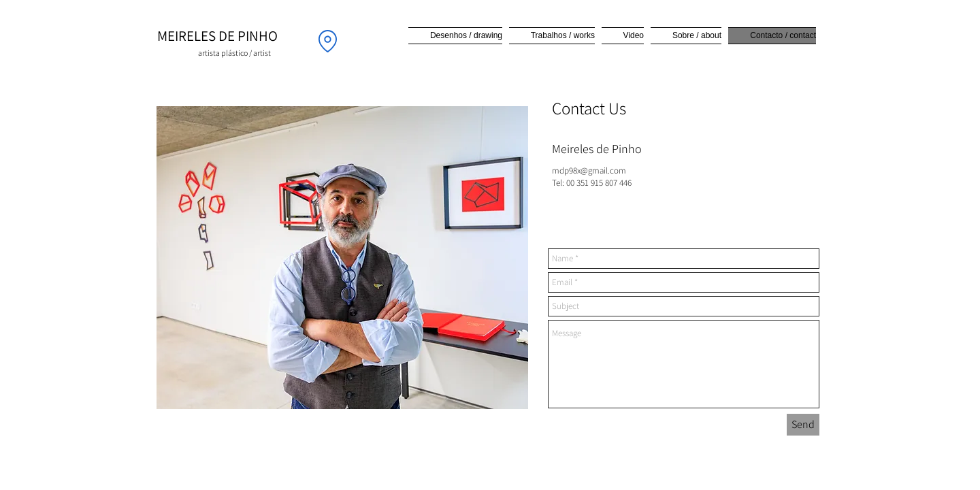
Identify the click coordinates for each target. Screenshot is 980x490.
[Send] (803, 425)
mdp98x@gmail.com (589, 170)
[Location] (327, 41)
